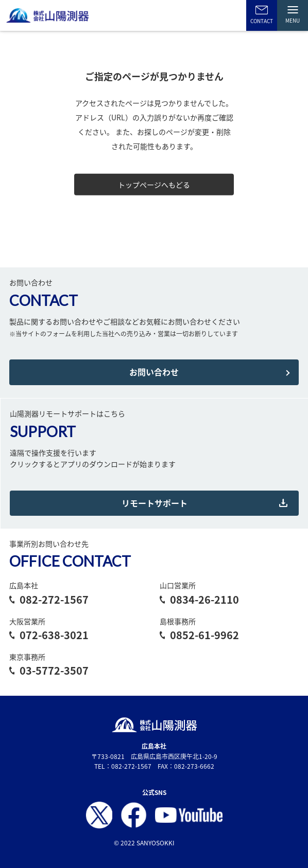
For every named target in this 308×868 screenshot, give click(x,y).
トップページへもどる (154, 185)
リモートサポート (155, 503)
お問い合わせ (154, 372)
